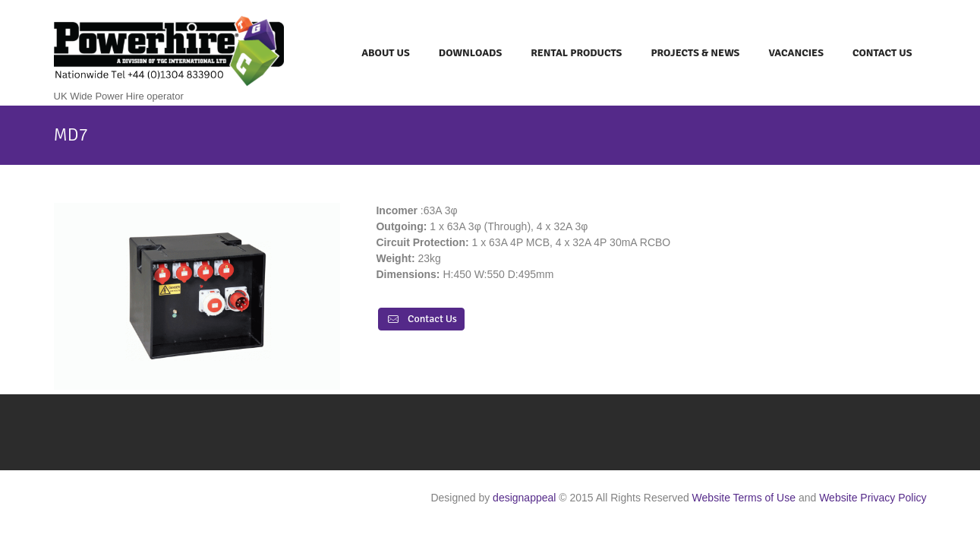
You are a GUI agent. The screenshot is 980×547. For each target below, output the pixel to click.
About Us (386, 53)
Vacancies (796, 53)
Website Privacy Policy (873, 498)
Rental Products (576, 53)
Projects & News (695, 53)
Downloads (470, 53)
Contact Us (882, 53)
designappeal (524, 498)
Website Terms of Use (744, 498)
